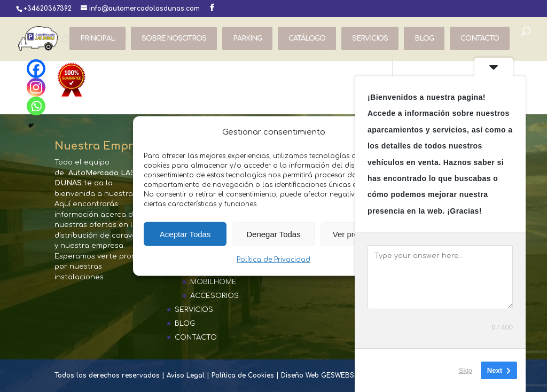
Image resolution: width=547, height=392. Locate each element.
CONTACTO (480, 38)
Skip (466, 370)
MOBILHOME (213, 282)
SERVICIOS (370, 38)
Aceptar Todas (185, 234)
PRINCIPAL (97, 38)
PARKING (247, 38)
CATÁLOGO (307, 38)
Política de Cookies (243, 375)
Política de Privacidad (273, 260)
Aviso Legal (186, 375)
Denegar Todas (273, 234)
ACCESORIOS (214, 296)
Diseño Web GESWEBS (318, 375)
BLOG (424, 38)
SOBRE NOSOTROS (174, 38)
